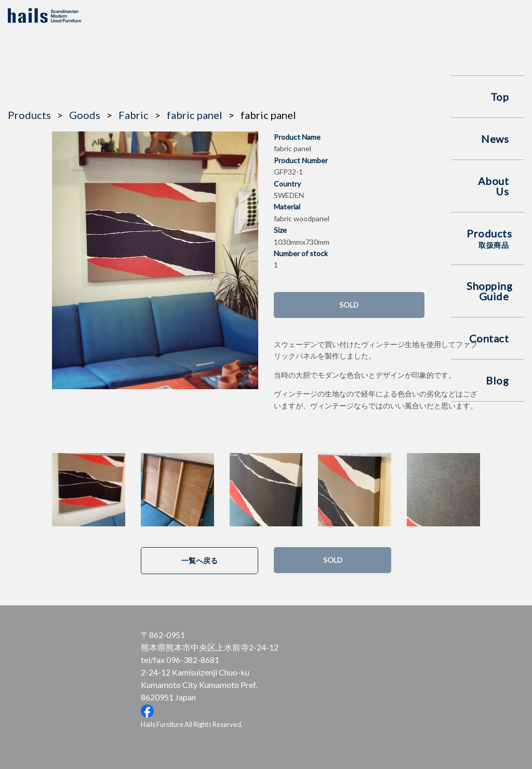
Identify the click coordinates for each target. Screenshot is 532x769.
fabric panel (195, 115)
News (495, 139)
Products (489, 238)
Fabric (134, 115)
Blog (497, 380)
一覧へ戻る (199, 560)
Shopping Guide (489, 291)
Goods (85, 115)
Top (500, 97)
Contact (489, 338)
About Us (494, 186)
